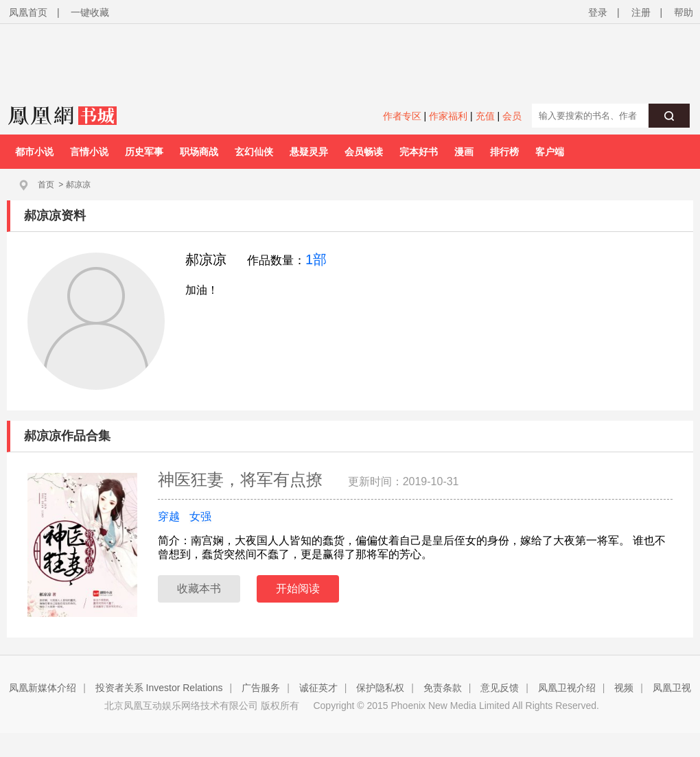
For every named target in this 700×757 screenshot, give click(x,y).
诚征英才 (318, 688)
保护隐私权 (380, 688)
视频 (624, 688)
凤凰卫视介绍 (567, 688)
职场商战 (199, 152)
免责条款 (443, 688)
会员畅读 (364, 152)
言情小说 (89, 152)
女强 (200, 516)
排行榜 (504, 152)
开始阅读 (298, 589)
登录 (598, 12)
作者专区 (402, 116)
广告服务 (261, 688)
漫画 (464, 152)
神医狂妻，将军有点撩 (243, 479)
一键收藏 (90, 12)
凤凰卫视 (672, 688)
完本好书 (419, 152)
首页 (46, 185)
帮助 (684, 12)
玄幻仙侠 (254, 152)
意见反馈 (500, 688)
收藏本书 (199, 589)
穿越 (169, 516)
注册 (641, 12)
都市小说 (34, 152)
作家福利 (448, 116)
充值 (485, 116)
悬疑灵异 (309, 152)
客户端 (550, 152)
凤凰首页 (28, 12)
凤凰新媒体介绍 (43, 688)
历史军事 (144, 152)
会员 (512, 116)
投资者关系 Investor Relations (159, 688)
